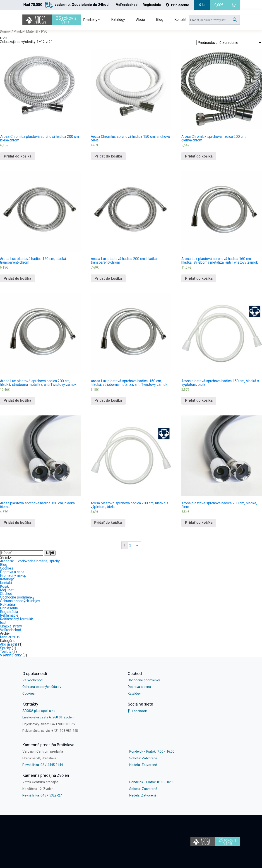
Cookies (7, 568)
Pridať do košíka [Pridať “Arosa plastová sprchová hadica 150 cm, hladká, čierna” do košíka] (17, 523)
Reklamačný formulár (17, 619)
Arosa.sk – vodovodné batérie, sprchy (30, 561)
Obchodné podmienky (17, 597)
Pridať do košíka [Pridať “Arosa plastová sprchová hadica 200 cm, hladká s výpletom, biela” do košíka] (108, 523)
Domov (5, 31)
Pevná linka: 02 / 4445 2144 (43, 765)
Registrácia (152, 5)
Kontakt (180, 20)
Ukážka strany (11, 626)
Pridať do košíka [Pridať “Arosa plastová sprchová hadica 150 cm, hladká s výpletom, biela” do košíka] (199, 400)
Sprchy (5, 648)
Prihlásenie (177, 5)
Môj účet (7, 590)
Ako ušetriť (9, 644)
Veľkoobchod (127, 5)
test (3, 623)
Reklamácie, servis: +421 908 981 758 (50, 731)
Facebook (137, 711)
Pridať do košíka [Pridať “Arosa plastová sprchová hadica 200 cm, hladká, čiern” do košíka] (199, 523)
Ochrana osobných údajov (20, 601)
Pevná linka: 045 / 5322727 (42, 795)
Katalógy (118, 20)
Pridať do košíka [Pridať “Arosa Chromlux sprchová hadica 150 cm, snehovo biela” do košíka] (108, 156)
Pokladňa (7, 604)
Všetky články (11, 655)
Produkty (92, 20)
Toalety (6, 652)
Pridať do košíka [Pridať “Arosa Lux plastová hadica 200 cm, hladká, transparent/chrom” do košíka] (108, 278)
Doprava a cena (12, 572)
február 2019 (10, 637)
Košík (4, 586)
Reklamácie (9, 615)
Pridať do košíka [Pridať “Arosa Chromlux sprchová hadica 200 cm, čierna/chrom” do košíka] (199, 156)
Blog (160, 20)
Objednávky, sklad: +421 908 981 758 (49, 724)
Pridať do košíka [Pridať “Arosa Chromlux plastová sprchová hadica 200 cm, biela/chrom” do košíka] (18, 156)
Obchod (6, 594)
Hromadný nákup (13, 576)
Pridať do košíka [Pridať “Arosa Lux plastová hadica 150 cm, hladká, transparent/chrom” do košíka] (17, 278)
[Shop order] (229, 43)
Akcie (141, 20)
